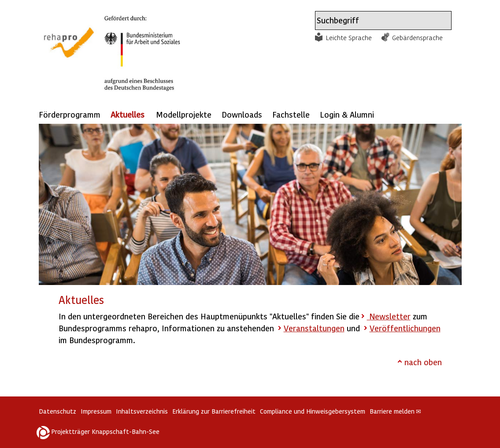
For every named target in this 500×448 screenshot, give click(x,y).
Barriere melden (396, 411)
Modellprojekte (184, 114)
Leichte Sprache (349, 37)
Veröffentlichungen (405, 328)
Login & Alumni (347, 114)
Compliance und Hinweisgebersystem (313, 411)
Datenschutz (57, 411)
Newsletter (389, 316)
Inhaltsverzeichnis (142, 411)
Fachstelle (291, 114)
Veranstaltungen (314, 328)
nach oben (423, 362)
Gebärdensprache (417, 37)
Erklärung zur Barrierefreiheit (214, 411)
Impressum (96, 411)
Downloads (242, 114)
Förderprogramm (70, 114)
